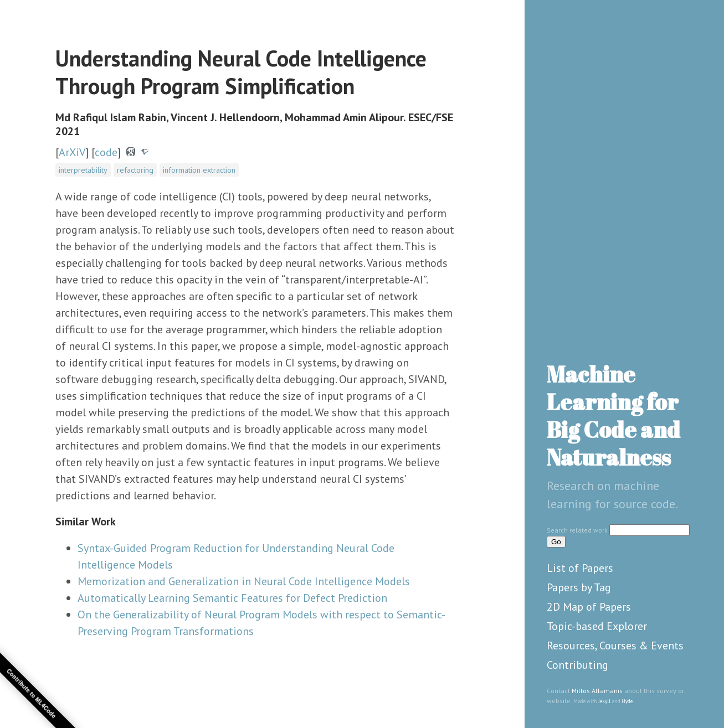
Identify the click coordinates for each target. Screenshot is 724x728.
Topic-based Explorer (597, 626)
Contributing (577, 665)
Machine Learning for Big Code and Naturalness (613, 416)
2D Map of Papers (589, 607)
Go (556, 542)
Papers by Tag (579, 587)
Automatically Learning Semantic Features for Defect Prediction (232, 598)
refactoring (135, 170)
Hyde (627, 701)
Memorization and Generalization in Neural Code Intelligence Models (244, 581)
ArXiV (72, 152)
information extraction (199, 170)
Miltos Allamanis (597, 691)
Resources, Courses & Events (615, 646)
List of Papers (580, 568)
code (106, 152)
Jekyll (604, 701)
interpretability (83, 170)
